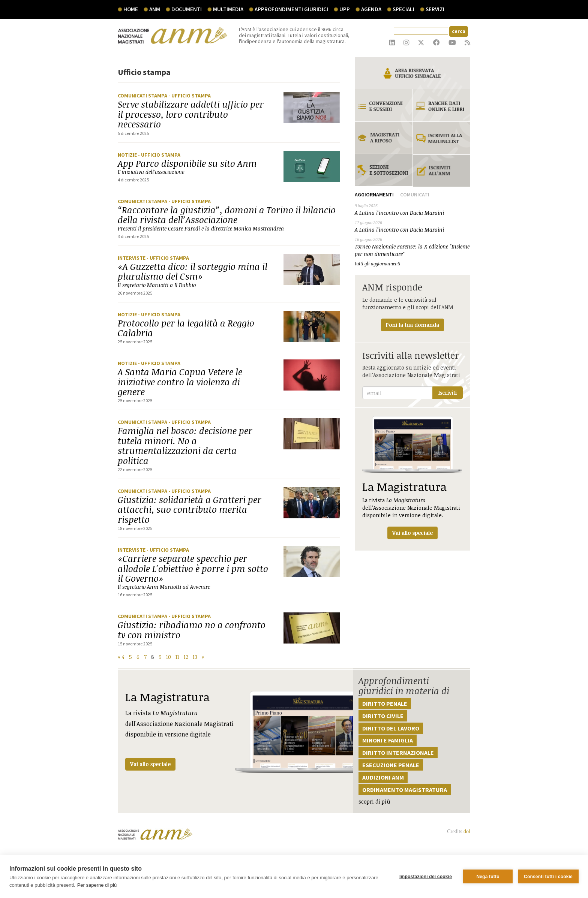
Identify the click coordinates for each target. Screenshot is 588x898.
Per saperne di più (97, 885)
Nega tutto (488, 877)
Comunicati (415, 195)
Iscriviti (448, 393)
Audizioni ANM (383, 777)
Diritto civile (383, 716)
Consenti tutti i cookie (548, 877)
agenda (371, 9)
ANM (155, 9)
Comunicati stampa (143, 96)
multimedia (228, 9)
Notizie (128, 155)
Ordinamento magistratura (405, 790)
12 (186, 657)
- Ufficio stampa (190, 96)
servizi (435, 9)
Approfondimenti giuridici (291, 9)
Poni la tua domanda (412, 325)
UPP (345, 9)
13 (195, 657)
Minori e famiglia (388, 740)
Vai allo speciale (150, 764)
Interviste (132, 258)
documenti (187, 9)
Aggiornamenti (374, 195)
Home (131, 9)
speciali (403, 9)
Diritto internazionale (398, 753)
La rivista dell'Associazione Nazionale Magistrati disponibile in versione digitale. (412, 478)
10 (169, 657)
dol (467, 831)
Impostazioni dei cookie (426, 877)
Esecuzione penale (391, 765)
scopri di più (374, 801)
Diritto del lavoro (391, 728)
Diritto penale (385, 703)
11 (177, 657)
